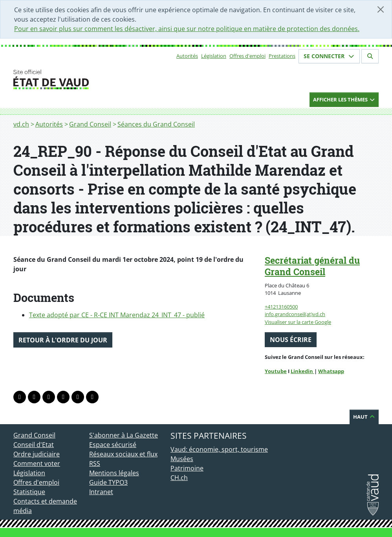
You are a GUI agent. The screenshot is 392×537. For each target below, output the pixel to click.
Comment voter (37, 463)
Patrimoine (187, 468)
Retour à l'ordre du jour (63, 340)
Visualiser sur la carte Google (298, 322)
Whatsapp (331, 371)
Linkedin (302, 371)
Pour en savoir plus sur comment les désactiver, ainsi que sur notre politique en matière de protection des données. (187, 29)
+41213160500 (281, 307)
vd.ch (21, 124)
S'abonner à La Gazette (124, 435)
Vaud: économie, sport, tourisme (219, 449)
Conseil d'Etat (34, 445)
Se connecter (329, 56)
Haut (364, 417)
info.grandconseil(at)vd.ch (295, 314)
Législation (214, 56)
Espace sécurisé (113, 445)
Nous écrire (291, 340)
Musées (182, 459)
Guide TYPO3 (108, 482)
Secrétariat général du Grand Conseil (312, 266)
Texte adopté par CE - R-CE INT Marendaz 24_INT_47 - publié (117, 315)
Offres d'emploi (247, 56)
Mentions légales (114, 473)
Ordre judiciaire (37, 454)
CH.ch (179, 478)
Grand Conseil (90, 124)
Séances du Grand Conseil (156, 124)
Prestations (282, 56)
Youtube (276, 371)
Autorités (187, 56)
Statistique (29, 492)
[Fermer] (381, 9)
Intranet (101, 492)
